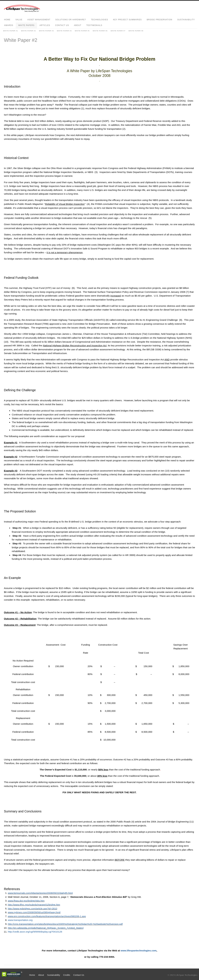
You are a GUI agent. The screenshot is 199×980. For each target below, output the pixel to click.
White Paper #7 (118, 31)
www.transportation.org (20, 920)
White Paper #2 (28, 31)
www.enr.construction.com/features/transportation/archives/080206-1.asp (47, 916)
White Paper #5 (82, 31)
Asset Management (39, 20)
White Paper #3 (46, 31)
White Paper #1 (11, 31)
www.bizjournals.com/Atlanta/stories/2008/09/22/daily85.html (40, 893)
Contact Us (62, 25)
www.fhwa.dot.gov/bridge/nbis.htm (26, 901)
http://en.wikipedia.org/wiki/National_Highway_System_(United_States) (46, 928)
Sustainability (186, 20)
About (78, 25)
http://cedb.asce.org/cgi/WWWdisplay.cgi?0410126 (35, 932)
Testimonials (94, 25)
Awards (9, 25)
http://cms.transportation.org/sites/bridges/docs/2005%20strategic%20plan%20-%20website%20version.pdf (65, 924)
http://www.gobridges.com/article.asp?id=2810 (32, 909)
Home (7, 20)
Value (19, 20)
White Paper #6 (100, 31)
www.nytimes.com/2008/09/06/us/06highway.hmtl (34, 912)
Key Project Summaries (127, 20)
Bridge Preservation (160, 20)
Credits (67, 975)
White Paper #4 (64, 31)
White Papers (26, 25)
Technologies (100, 20)
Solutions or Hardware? (71, 20)
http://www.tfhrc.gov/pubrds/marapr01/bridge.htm (34, 905)
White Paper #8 (136, 31)
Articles (45, 25)
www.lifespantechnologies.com (139, 951)
